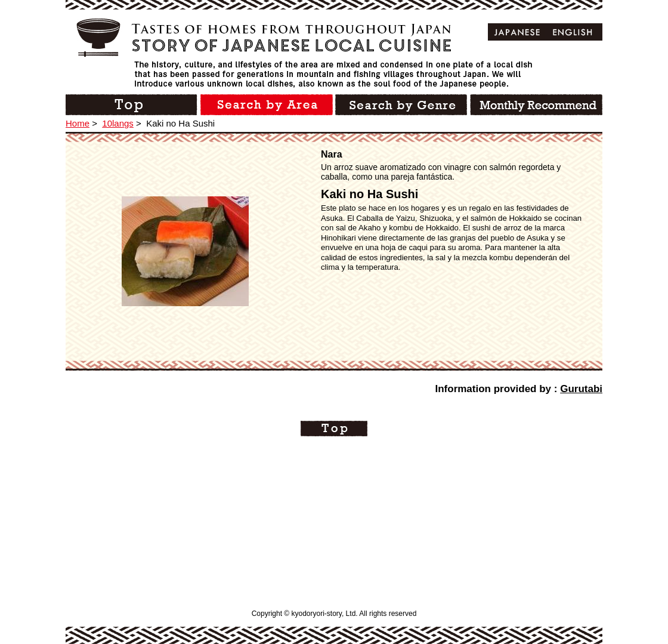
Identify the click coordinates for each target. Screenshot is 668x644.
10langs (118, 123)
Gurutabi (581, 389)
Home (78, 123)
